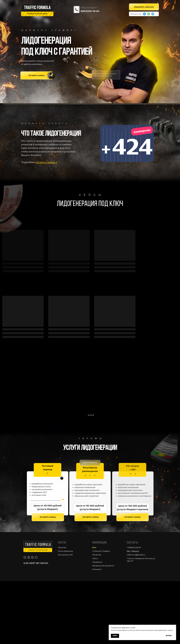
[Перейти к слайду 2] (89, 478)
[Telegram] (32, 620)
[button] (37, 75)
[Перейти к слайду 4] (93, 478)
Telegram (135, 614)
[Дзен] (25, 620)
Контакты (132, 606)
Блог (94, 611)
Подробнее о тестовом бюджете (46, 562)
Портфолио (97, 625)
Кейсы (95, 621)
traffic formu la (37, 8)
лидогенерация (37, 14)
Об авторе (97, 618)
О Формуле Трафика (101, 614)
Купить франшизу (65, 614)
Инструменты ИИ (65, 618)
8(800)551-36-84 (90, 11)
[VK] (29, 620)
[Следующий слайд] (145, 443)
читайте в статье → (46, 162)
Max (128, 614)
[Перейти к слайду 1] (87, 478)
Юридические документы (103, 629)
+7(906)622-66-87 (134, 611)
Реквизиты (97, 632)
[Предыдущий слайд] (35, 443)
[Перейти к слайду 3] (91, 478)
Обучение (62, 611)
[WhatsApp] (36, 620)
